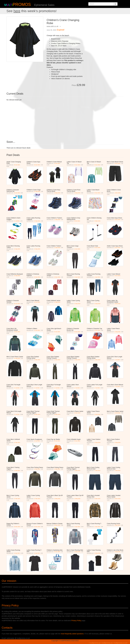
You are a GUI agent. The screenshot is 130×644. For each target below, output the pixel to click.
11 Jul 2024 (17, 221)
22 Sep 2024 (57, 302)
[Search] (115, 4)
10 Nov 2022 (117, 304)
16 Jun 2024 (77, 249)
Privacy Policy (76, 621)
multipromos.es (107, 643)
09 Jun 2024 (57, 552)
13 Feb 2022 (17, 471)
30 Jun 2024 (17, 165)
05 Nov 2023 (77, 413)
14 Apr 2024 (77, 277)
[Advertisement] (105, 30)
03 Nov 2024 (37, 277)
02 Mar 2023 (37, 414)
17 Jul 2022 (117, 360)
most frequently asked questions (72, 634)
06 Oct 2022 (77, 221)
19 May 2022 (57, 499)
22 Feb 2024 (97, 414)
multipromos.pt (95, 643)
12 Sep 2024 (57, 220)
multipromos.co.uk (120, 643)
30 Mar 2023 (97, 221)
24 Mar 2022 (37, 360)
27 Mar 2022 (97, 471)
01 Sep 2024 (37, 191)
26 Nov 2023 (17, 527)
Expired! (61, 30)
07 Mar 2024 (17, 443)
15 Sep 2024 (37, 221)
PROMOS (22, 4)
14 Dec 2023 (117, 193)
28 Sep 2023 (57, 193)
